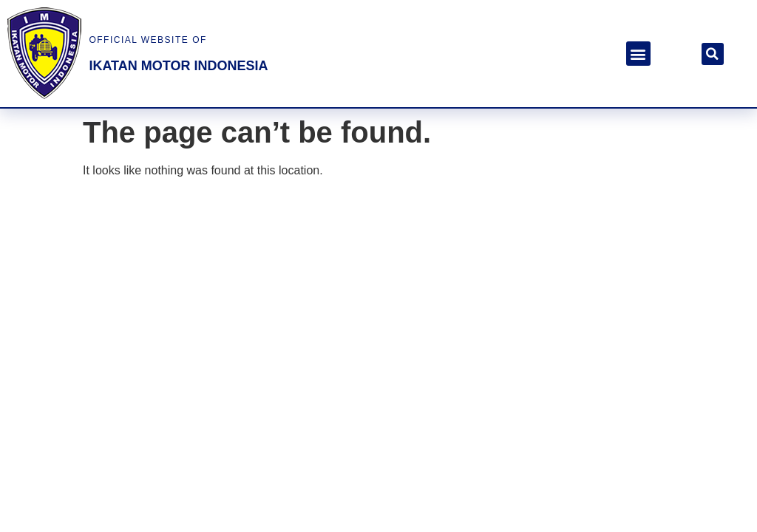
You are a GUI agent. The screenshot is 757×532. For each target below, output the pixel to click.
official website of (147, 40)
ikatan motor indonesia (178, 66)
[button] (638, 54)
